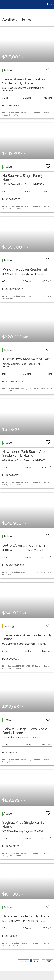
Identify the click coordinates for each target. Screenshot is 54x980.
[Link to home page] (3, 4)
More (50, 4)
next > (50, 961)
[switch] (48, 68)
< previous (24, 961)
